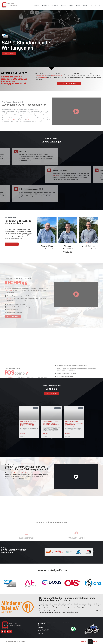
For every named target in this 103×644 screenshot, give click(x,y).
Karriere (78, 5)
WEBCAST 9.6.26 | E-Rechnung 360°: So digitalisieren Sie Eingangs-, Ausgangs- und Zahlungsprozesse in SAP (82, 18)
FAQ (91, 5)
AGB (97, 641)
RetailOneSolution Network (22, 473)
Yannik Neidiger (89, 246)
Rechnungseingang (41, 76)
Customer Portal (42, 78)
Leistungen (45, 5)
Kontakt (85, 5)
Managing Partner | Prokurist (89, 249)
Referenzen (55, 5)
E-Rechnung (79, 24)
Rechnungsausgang (57, 76)
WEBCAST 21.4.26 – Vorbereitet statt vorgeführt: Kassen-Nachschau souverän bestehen (82, 35)
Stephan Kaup (47, 246)
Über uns (37, 5)
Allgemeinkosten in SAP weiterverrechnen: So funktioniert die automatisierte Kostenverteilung (82, 51)
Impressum (84, 641)
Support (71, 5)
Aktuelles (63, 5)
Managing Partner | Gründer (47, 249)
